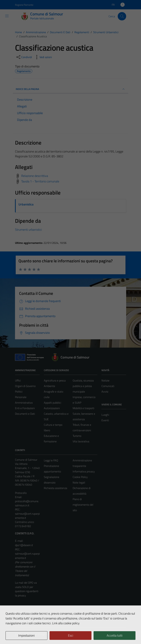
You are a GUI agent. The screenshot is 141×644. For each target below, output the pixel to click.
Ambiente (49, 386)
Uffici (18, 380)
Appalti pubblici (52, 403)
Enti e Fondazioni (25, 408)
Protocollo (21, 493)
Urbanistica (26, 204)
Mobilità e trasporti (83, 408)
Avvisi (105, 392)
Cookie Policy (80, 477)
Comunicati (108, 386)
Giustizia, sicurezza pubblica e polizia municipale (83, 386)
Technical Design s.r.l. (38, 634)
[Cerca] (122, 16)
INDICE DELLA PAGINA (71, 89)
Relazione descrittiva (35, 176)
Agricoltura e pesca (55, 380)
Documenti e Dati (25, 414)
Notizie (105, 380)
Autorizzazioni (52, 408)
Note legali (79, 482)
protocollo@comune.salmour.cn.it (27, 503)
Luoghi (105, 415)
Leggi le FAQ (51, 460)
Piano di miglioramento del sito (83, 505)
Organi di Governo (25, 386)
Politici (19, 392)
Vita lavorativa (81, 441)
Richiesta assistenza (55, 488)
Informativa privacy (84, 471)
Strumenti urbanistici (28, 230)
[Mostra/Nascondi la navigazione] (7, 16)
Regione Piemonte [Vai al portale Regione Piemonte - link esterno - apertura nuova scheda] (24, 5)
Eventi (105, 420)
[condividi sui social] (24, 57)
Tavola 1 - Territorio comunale (40, 181)
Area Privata (22, 612)
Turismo (77, 436)
